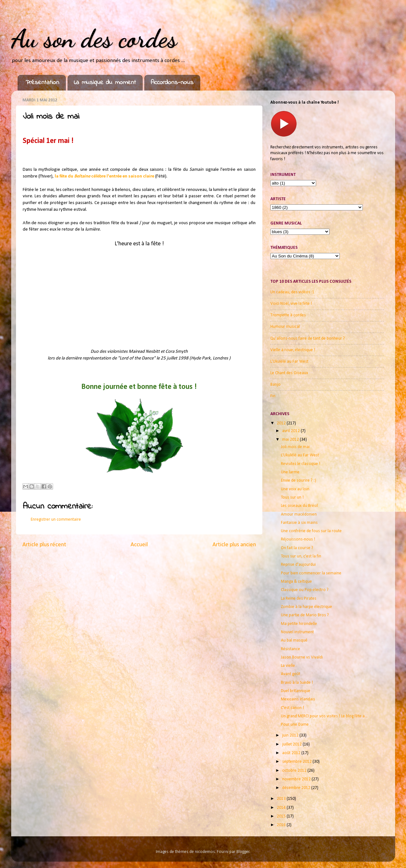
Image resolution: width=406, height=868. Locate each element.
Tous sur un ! (292, 497)
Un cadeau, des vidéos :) (292, 292)
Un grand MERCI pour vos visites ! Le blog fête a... (324, 716)
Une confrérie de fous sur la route (311, 531)
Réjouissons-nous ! (298, 539)
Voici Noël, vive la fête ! (291, 304)
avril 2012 (291, 431)
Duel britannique (296, 691)
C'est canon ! (292, 708)
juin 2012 (291, 735)
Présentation (42, 83)
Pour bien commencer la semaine (311, 573)
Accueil (139, 545)
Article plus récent (44, 545)
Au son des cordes (94, 38)
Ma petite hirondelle (299, 624)
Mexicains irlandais (298, 699)
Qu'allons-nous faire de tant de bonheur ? (308, 339)
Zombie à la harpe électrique (306, 607)
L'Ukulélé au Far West (289, 362)
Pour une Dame (295, 725)
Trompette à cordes (288, 315)
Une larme (290, 472)
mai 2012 (291, 440)
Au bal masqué (294, 640)
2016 (282, 825)
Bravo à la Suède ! (297, 683)
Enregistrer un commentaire (56, 520)
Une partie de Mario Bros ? (305, 615)
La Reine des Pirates (299, 599)
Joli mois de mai (295, 447)
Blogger (243, 852)
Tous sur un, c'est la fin (301, 556)
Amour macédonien (299, 514)
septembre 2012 (297, 762)
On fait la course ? (297, 548)
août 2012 (292, 753)
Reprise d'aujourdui (298, 565)
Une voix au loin (295, 489)
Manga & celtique (296, 582)
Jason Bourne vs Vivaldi (302, 657)
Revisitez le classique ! (301, 464)
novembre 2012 (297, 779)
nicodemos (205, 852)
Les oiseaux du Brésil (299, 506)
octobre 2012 (295, 771)
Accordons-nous (172, 83)
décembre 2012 (297, 788)
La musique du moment (105, 83)
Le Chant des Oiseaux (289, 373)
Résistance (291, 649)
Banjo (275, 385)
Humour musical (285, 327)
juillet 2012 (292, 744)
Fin (273, 396)
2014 (282, 808)
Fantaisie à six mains (299, 523)
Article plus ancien (234, 545)
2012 (282, 423)
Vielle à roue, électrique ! (293, 350)
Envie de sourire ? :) (299, 481)
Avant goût (291, 674)
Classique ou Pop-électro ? (305, 590)
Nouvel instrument (297, 632)
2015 (282, 816)
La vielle (288, 666)
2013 (282, 799)
